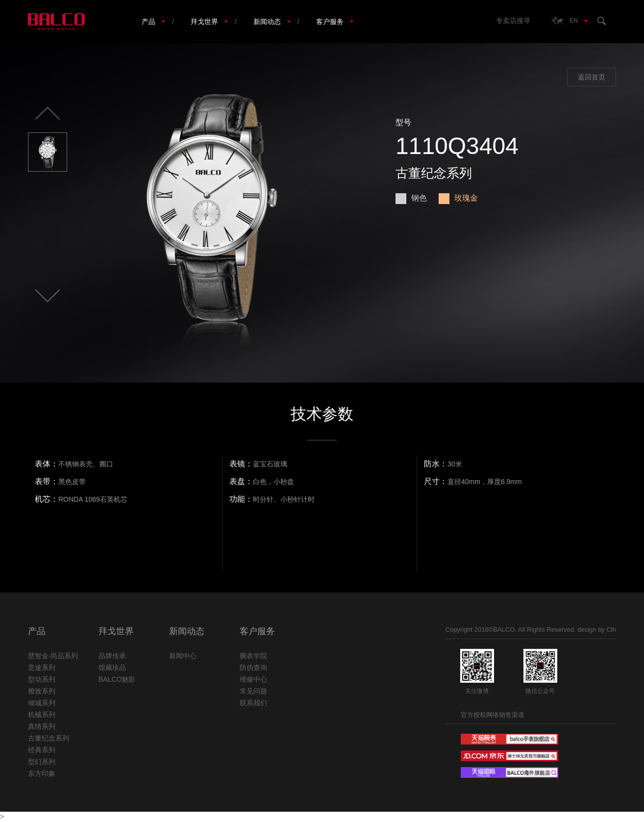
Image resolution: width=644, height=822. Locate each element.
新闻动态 (267, 22)
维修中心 (253, 679)
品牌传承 (112, 656)
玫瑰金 (458, 198)
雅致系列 (42, 691)
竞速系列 (42, 668)
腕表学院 (253, 656)
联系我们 (253, 703)
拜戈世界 (204, 22)
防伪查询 (253, 668)
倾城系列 (42, 703)
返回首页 (592, 77)
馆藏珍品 (112, 668)
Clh (611, 629)
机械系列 (42, 715)
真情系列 (42, 726)
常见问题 (253, 691)
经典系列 (42, 750)
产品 (149, 22)
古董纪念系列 (49, 738)
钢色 (411, 198)
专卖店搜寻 (513, 21)
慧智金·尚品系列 (53, 656)
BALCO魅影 (117, 679)
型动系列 (42, 679)
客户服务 (330, 22)
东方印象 (42, 773)
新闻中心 (183, 656)
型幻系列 (42, 762)
